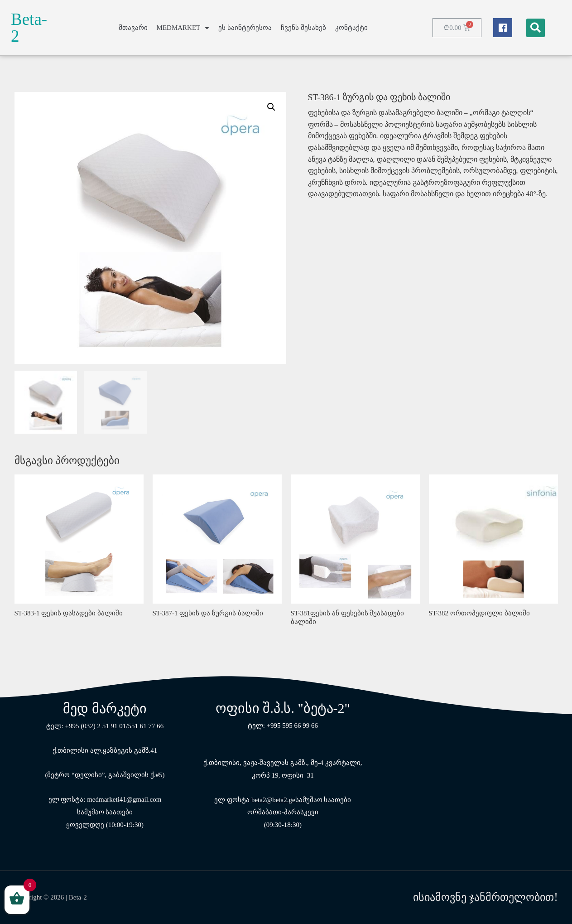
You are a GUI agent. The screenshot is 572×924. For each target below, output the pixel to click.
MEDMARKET (183, 28)
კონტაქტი (351, 28)
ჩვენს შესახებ (303, 28)
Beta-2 (29, 28)
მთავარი (133, 28)
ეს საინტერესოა (245, 28)
